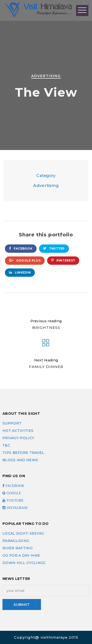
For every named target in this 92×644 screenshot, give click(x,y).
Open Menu (82, 10)
